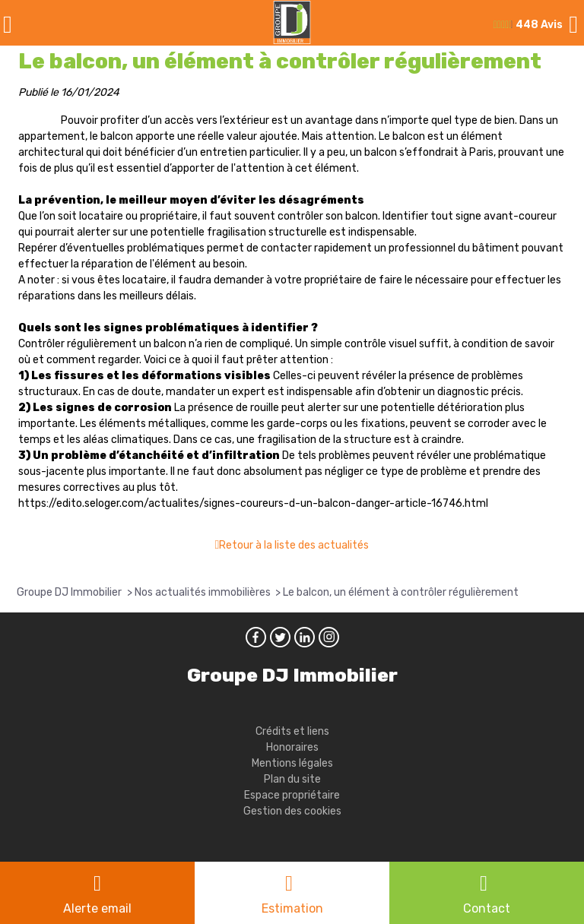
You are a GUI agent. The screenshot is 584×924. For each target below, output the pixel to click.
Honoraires (292, 747)
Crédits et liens (292, 731)
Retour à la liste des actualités (294, 545)
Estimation (292, 908)
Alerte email (97, 908)
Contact (487, 908)
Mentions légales (292, 763)
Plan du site (292, 779)
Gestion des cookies (292, 811)
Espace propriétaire (292, 795)
